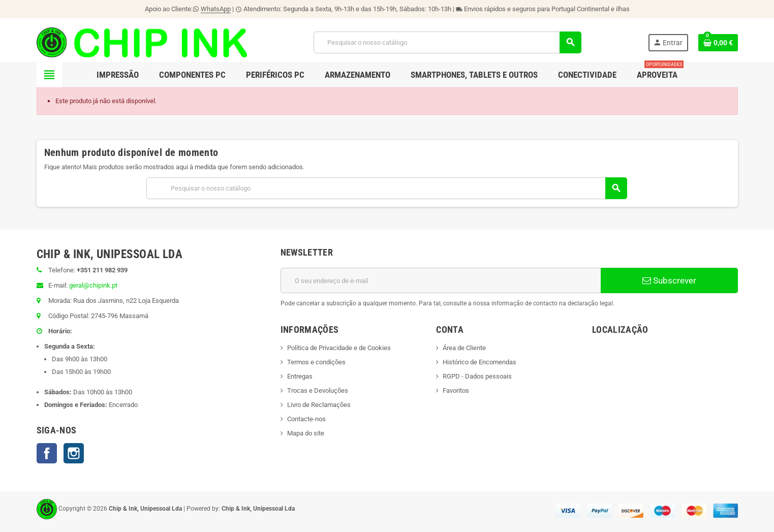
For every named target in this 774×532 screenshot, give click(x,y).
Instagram (74, 453)
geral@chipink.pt (93, 285)
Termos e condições (316, 362)
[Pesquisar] (447, 42)
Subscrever (669, 280)
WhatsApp (216, 9)
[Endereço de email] (441, 280)
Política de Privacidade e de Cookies (339, 348)
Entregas (300, 376)
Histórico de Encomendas (479, 362)
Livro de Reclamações (319, 405)
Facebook (47, 453)
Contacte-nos (306, 419)
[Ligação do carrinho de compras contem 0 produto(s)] (718, 43)
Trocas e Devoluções (318, 390)
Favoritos (456, 390)
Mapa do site (306, 433)
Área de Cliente (464, 348)
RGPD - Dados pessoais (477, 376)
